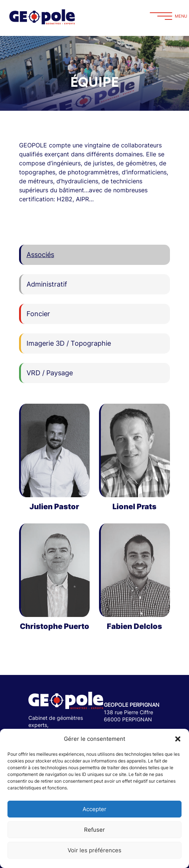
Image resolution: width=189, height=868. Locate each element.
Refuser (94, 830)
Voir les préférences (94, 850)
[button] (178, 739)
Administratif (47, 284)
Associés (40, 255)
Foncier (38, 314)
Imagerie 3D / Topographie (69, 343)
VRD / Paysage (50, 373)
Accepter (94, 809)
